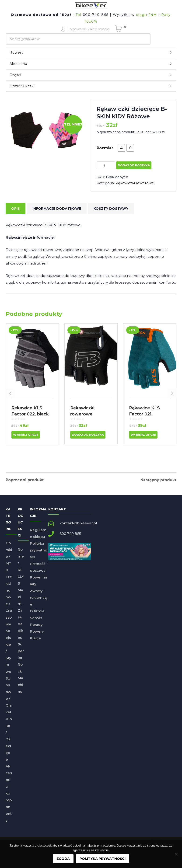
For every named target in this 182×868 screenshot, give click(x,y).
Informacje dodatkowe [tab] (57, 209)
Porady (36, 629)
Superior (21, 655)
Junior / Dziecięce (9, 743)
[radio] (121, 148)
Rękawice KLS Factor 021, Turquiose (144, 414)
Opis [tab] (16, 209)
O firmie (37, 615)
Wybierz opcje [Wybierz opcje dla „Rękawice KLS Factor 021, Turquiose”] (143, 435)
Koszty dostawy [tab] (111, 209)
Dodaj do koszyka (134, 165)
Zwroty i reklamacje (39, 601)
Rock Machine (20, 682)
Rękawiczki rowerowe (135, 183)
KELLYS (21, 580)
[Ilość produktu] (106, 165)
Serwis (36, 622)
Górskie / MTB (9, 560)
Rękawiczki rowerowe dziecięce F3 (84, 414)
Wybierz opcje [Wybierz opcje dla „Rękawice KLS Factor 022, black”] (26, 435)
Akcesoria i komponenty (9, 797)
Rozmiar (105, 148)
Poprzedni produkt (25, 480)
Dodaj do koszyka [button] (88, 435)
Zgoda (63, 859)
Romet (21, 560)
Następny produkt (158, 480)
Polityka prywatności (38, 554)
